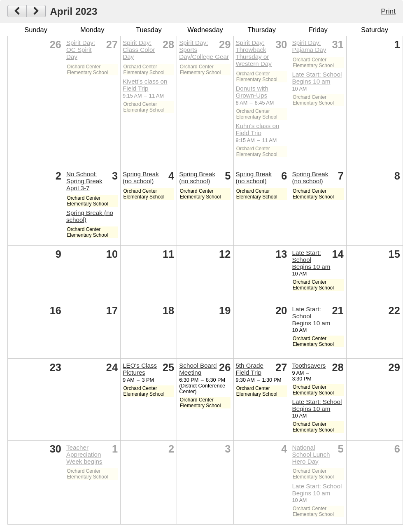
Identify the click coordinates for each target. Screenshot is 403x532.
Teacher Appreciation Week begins (84, 454)
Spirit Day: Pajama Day (309, 46)
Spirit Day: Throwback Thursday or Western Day (254, 53)
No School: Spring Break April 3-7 (84, 181)
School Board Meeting (198, 369)
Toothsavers (309, 365)
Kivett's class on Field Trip (145, 85)
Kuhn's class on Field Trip (257, 129)
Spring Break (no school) (141, 177)
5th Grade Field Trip (249, 369)
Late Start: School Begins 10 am (317, 78)
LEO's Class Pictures (140, 369)
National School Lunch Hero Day (311, 454)
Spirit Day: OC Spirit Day (81, 50)
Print (388, 11)
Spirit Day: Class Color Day (139, 50)
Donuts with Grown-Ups (252, 92)
